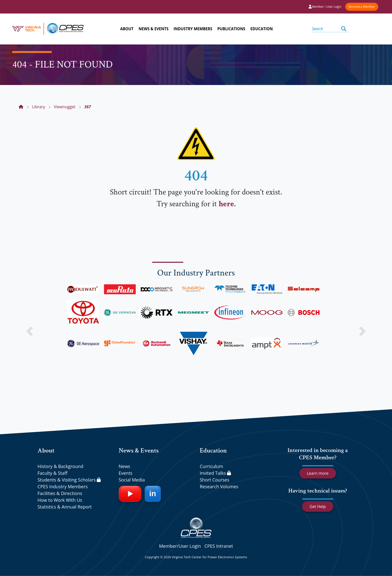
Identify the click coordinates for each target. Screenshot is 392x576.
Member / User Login (325, 7)
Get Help (318, 506)
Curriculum (211, 466)
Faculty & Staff (52, 473)
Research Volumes (219, 486)
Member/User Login (180, 546)
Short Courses (214, 480)
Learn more (318, 473)
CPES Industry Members (63, 486)
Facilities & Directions (60, 493)
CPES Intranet (219, 546)
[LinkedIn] (153, 494)
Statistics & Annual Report (65, 507)
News (124, 466)
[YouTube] (130, 494)
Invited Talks (215, 473)
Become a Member (362, 7)
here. (227, 204)
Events (126, 473)
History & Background (60, 466)
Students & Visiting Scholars (69, 480)
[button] (29, 331)
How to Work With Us (60, 500)
